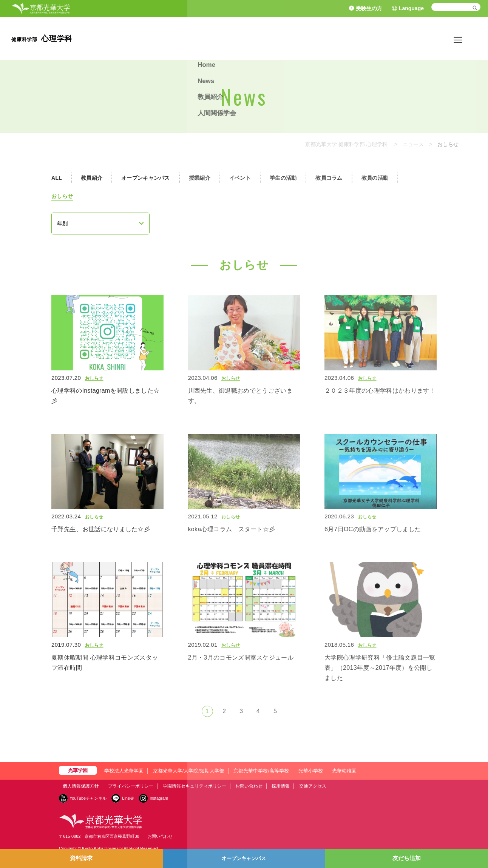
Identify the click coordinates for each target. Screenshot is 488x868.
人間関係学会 (460, 38)
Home (375, 38)
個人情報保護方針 (81, 786)
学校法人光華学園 (124, 771)
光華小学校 (311, 771)
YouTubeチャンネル (88, 798)
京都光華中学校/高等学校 (261, 771)
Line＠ (128, 798)
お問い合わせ (249, 786)
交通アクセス (313, 786)
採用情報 (281, 786)
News (398, 38)
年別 (62, 224)
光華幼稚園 (344, 771)
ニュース (413, 144)
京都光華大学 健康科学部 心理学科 (346, 144)
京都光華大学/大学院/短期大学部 (189, 771)
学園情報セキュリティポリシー (195, 786)
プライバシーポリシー (131, 786)
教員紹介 (424, 38)
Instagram (159, 798)
